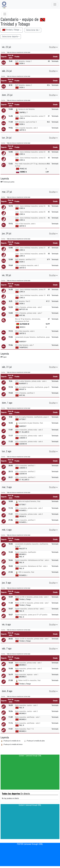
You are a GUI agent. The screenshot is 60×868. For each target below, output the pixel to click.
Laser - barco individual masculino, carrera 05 (30, 212)
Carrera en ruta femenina (27, 109)
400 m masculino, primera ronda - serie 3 (29, 430)
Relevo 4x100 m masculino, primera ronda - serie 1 (32, 603)
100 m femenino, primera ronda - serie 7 (29, 313)
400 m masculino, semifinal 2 (25, 472)
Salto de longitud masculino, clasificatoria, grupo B (32, 387)
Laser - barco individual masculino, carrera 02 (30, 152)
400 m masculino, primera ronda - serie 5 (29, 436)
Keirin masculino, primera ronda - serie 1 (28, 663)
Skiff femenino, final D (23, 301)
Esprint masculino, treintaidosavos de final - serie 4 (32, 560)
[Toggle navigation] (55, 4)
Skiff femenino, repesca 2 (24, 85)
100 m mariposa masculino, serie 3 (27, 266)
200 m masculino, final (26, 572)
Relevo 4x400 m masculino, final (29, 680)
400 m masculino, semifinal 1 (25, 466)
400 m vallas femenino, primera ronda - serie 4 (31, 381)
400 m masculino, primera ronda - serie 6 (29, 442)
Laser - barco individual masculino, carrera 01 (30, 116)
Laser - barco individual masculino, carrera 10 (30, 295)
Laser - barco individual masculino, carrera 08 (30, 254)
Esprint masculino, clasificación (26, 552)
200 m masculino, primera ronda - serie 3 (29, 514)
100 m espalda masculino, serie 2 (26, 128)
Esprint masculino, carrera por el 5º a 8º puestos (31, 615)
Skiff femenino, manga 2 (23, 61)
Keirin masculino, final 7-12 (24, 729)
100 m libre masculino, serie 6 (25, 224)
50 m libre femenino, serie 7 (24, 345)
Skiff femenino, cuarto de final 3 (26, 122)
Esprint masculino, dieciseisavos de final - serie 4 (31, 566)
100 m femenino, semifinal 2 (25, 393)
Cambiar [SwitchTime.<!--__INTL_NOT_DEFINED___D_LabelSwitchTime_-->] (3, 52)
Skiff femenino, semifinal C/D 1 (26, 260)
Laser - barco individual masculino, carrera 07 (30, 248)
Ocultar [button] (53, 47)
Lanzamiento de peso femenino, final (31, 423)
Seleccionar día (32, 30)
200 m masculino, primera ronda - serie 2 (29, 508)
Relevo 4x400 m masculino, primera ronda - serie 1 (32, 639)
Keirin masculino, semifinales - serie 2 (28, 723)
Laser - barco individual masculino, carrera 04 (30, 206)
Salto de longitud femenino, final (29, 501)
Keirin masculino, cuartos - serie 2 (26, 705)
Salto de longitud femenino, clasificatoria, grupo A (32, 417)
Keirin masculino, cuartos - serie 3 (26, 711)
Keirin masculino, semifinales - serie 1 (28, 717)
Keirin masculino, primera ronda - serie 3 (28, 669)
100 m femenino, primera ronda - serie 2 (29, 307)
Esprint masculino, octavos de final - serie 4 (30, 609)
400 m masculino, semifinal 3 (25, 477)
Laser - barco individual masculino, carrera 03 (30, 158)
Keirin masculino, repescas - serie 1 (27, 675)
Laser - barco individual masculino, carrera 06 (30, 218)
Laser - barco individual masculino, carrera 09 (30, 290)
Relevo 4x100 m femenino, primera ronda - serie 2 (32, 597)
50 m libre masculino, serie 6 (25, 331)
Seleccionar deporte (10, 37)
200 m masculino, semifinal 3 (25, 520)
